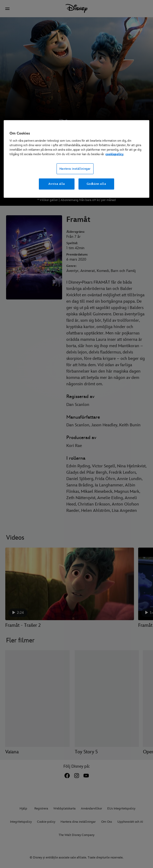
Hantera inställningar (75, 169)
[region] (76, 159)
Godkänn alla (96, 184)
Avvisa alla (57, 184)
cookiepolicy (114, 154)
